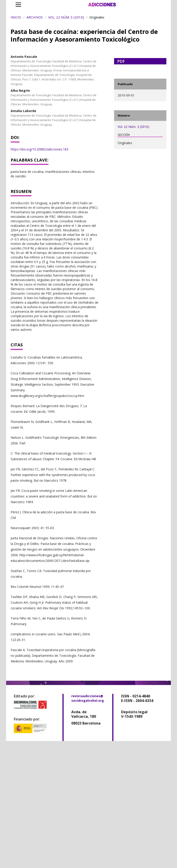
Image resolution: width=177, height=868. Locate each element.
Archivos (35, 17)
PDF (121, 61)
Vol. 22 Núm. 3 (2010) (66, 17)
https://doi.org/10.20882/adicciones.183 (39, 149)
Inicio (16, 17)
